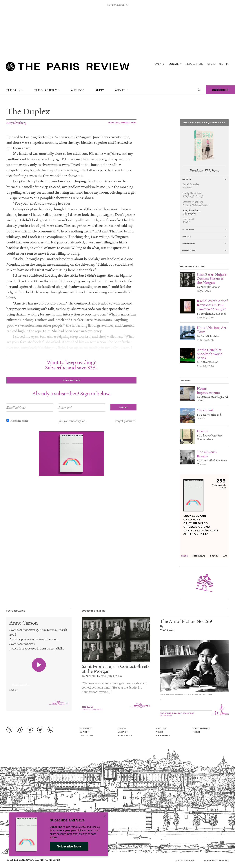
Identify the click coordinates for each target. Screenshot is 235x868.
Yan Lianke (167, 630)
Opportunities (202, 728)
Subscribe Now (69, 846)
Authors (78, 90)
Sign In (224, 64)
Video (197, 732)
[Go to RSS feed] (50, 730)
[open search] (199, 90)
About (121, 90)
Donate (175, 64)
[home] (68, 68)
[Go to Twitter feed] (30, 730)
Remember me (19, 421)
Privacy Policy (185, 861)
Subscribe (220, 90)
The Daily (15, 90)
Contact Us (86, 735)
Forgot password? (126, 421)
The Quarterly (47, 90)
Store (212, 64)
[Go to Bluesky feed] (40, 730)
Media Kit (123, 732)
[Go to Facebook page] (20, 730)
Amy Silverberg (16, 123)
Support (85, 732)
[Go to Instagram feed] (9, 730)
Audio (100, 90)
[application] (39, 683)
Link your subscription (71, 421)
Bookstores (163, 735)
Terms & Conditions (216, 861)
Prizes (159, 732)
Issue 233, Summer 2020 (122, 123)
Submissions (125, 735)
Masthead (161, 728)
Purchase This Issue (204, 171)
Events (160, 64)
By (162, 626)
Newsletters (195, 64)
